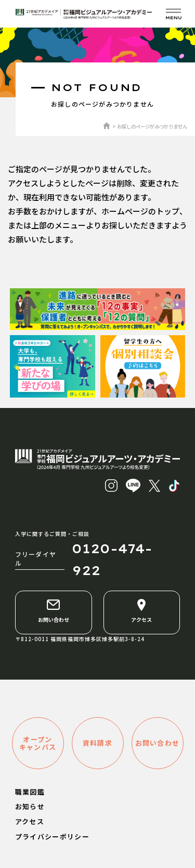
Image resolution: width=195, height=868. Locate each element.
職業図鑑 (30, 792)
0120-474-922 (112, 560)
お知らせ (30, 806)
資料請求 (97, 743)
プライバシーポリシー (52, 837)
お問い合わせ (54, 611)
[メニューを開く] (173, 14)
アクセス (141, 611)
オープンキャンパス (38, 743)
